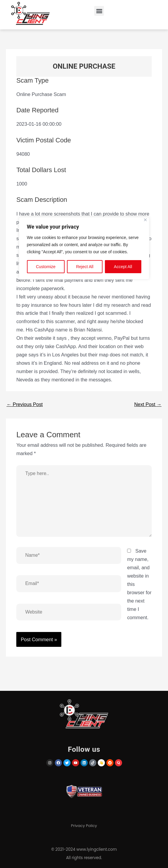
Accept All (123, 267)
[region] (84, 434)
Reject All (85, 267)
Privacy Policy (84, 826)
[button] (99, 11)
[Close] (145, 220)
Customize (46, 267)
